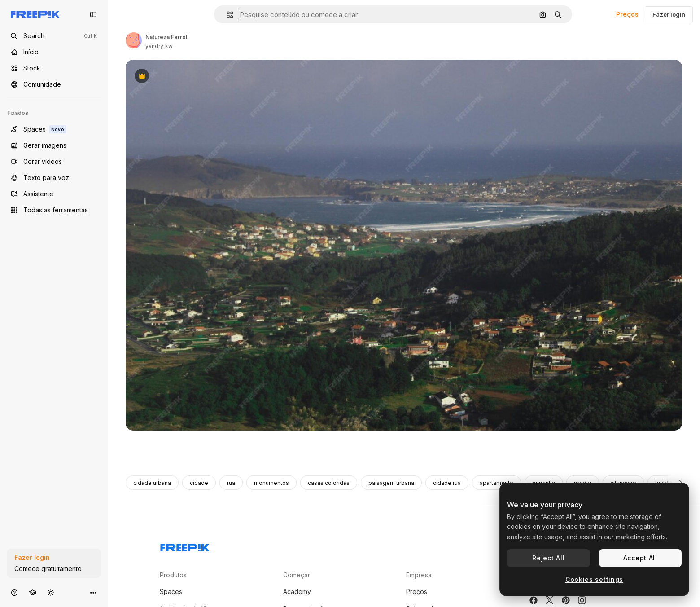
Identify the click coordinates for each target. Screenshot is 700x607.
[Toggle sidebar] (93, 14)
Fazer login (669, 14)
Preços (627, 14)
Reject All (548, 558)
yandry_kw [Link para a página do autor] (159, 46)
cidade (199, 483)
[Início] (54, 52)
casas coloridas (329, 483)
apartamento (497, 483)
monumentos (271, 483)
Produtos (173, 575)
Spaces (171, 592)
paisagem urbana (391, 483)
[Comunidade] (54, 84)
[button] (226, 15)
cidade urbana (152, 483)
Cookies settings (594, 579)
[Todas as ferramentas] (54, 210)
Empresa (419, 575)
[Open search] (54, 36)
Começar (297, 575)
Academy (297, 592)
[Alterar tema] (51, 592)
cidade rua (447, 483)
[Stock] (54, 68)
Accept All (640, 558)
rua (231, 483)
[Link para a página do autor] (134, 40)
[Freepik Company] (185, 546)
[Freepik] (35, 14)
